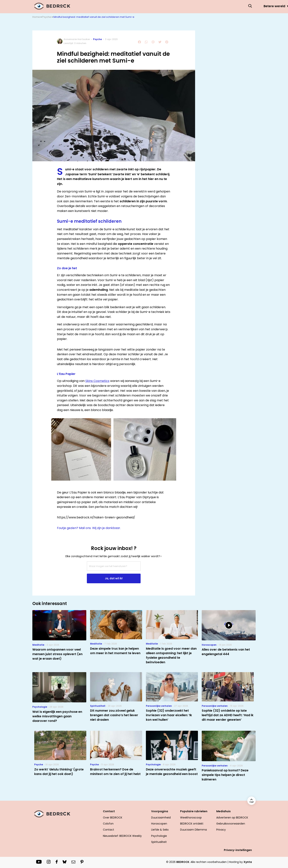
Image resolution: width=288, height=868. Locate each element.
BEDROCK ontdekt (192, 824)
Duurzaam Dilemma (193, 830)
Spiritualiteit (159, 842)
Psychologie (159, 836)
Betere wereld (121, 6)
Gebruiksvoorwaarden (231, 824)
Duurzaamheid (161, 818)
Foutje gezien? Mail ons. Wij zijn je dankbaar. (89, 528)
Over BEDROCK (113, 818)
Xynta (248, 862)
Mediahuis (223, 811)
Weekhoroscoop (191, 818)
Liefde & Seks (183, 6)
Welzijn (232, 6)
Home (36, 17)
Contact (109, 811)
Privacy (221, 830)
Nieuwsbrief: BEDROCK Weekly (122, 836)
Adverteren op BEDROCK (232, 818)
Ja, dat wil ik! (114, 578)
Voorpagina (160, 811)
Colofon (108, 824)
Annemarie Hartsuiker (77, 39)
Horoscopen (152, 6)
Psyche (210, 6)
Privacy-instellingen (238, 850)
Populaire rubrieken (194, 811)
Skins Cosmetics (97, 381)
